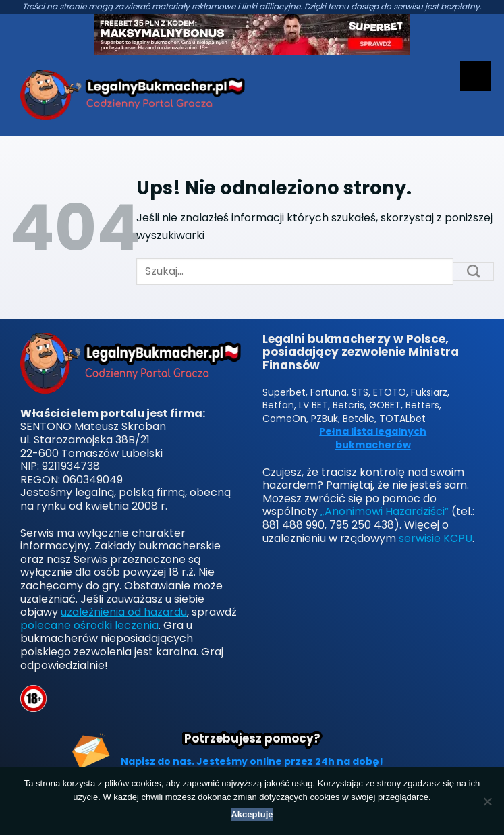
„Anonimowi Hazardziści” (385, 511)
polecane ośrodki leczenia (89, 625)
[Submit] (474, 271)
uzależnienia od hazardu (124, 612)
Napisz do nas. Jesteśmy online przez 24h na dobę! (252, 761)
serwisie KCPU (436, 538)
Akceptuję (252, 814)
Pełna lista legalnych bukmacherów (373, 438)
